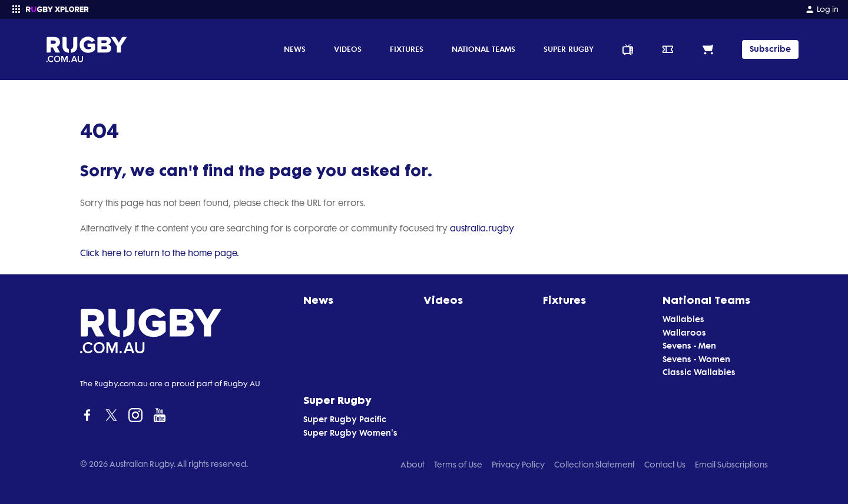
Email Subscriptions (731, 465)
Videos (348, 49)
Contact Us (665, 465)
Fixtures (407, 49)
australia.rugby (482, 228)
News (295, 49)
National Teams (483, 49)
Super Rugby (569, 49)
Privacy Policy (518, 465)
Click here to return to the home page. (160, 253)
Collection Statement (594, 465)
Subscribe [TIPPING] (770, 49)
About (413, 465)
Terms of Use (458, 465)
